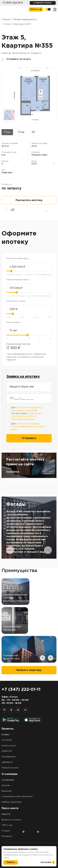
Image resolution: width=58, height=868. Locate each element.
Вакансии (6, 791)
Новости (6, 814)
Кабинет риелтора (11, 802)
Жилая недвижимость (25, 20)
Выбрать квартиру (29, 670)
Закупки (6, 785)
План (7, 132)
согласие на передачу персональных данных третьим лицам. (28, 427)
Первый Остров (10, 768)
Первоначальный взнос (18, 280)
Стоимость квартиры (17, 258)
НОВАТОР (7, 751)
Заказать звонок (44, 3)
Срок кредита (13, 322)
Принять (11, 862)
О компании (8, 780)
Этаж (21, 132)
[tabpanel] (29, 528)
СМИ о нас (7, 825)
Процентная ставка (16, 301)
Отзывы (6, 831)
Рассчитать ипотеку (29, 200)
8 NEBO (5, 735)
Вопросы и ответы (11, 820)
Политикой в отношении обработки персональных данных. (27, 416)
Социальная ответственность (17, 797)
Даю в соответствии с (27, 413)
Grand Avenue (9, 746)
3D (33, 132)
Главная (6, 20)
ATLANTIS (7, 740)
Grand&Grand (8, 757)
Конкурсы (7, 836)
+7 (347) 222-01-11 (12, 3)
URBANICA (7, 762)
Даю (28, 427)
